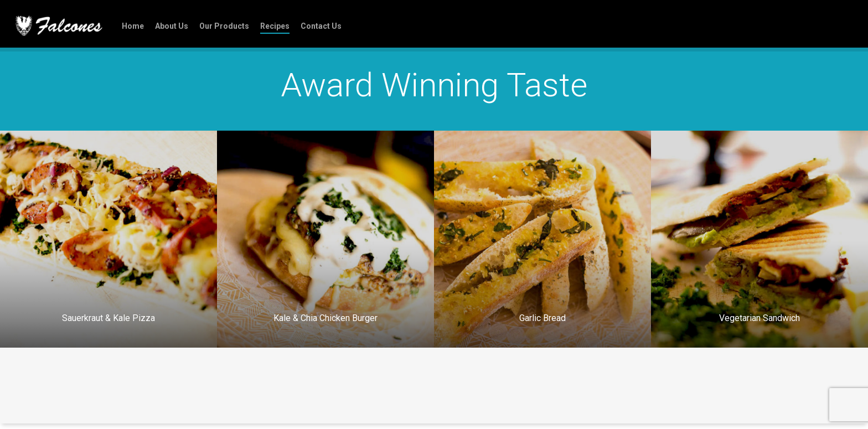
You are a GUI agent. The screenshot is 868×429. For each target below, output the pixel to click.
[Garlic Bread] (542, 239)
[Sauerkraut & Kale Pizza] (108, 239)
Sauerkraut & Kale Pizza (108, 318)
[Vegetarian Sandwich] (759, 239)
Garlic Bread (542, 318)
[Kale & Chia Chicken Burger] (325, 239)
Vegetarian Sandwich (759, 318)
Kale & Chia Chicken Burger (325, 318)
